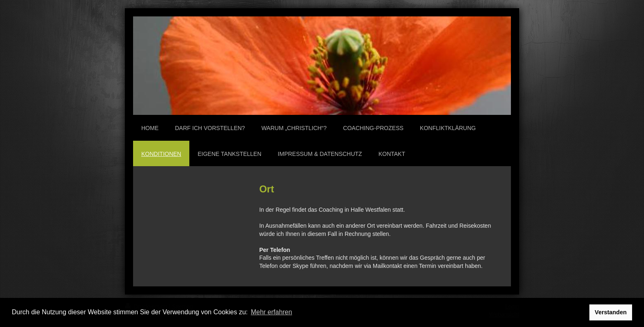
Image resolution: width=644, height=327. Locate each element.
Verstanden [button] (611, 312)
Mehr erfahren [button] (272, 312)
